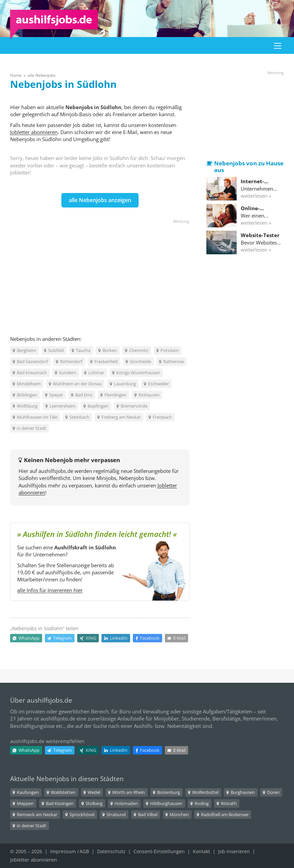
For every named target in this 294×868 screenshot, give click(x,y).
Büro (125, 711)
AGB (84, 851)
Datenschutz (111, 851)
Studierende (196, 718)
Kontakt (201, 851)
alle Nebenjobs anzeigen (100, 200)
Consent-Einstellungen (159, 851)
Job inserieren (234, 851)
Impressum (63, 851)
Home (16, 75)
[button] (278, 45)
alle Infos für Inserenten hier (50, 590)
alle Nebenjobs (42, 75)
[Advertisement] (100, 271)
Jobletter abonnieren (34, 132)
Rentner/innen (260, 718)
